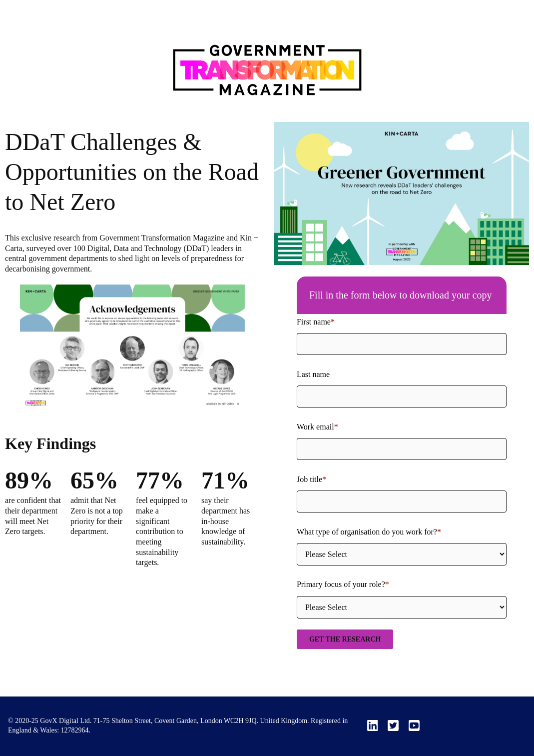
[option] (132, 349)
